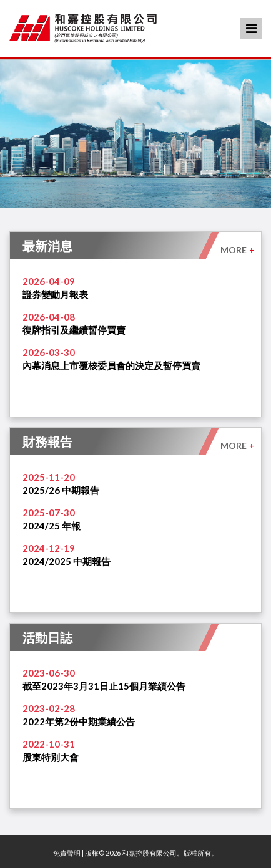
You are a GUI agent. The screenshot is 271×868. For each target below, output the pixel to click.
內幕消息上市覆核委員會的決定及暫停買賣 (111, 365)
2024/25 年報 (52, 526)
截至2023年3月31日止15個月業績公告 (104, 686)
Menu (251, 29)
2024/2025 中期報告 (67, 561)
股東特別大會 (51, 757)
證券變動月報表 (55, 294)
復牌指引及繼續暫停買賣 (74, 330)
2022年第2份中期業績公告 (79, 721)
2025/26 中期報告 (61, 490)
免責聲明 (67, 853)
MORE (238, 250)
